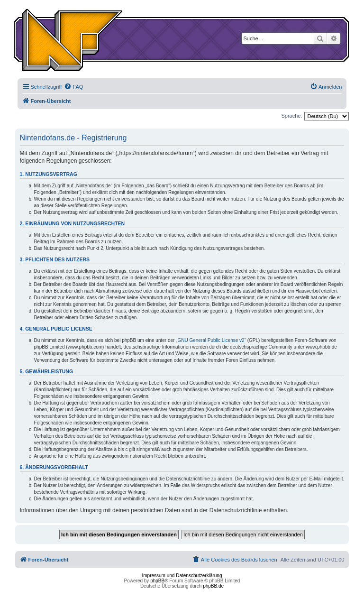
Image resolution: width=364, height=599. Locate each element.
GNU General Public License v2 (211, 340)
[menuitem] (73, 87)
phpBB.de (213, 586)
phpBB (157, 581)
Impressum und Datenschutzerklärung (182, 576)
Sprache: (291, 116)
